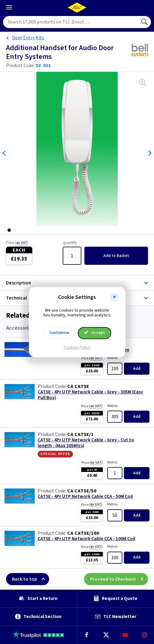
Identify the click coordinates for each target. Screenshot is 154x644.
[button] (115, 297)
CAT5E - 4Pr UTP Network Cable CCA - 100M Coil (86, 539)
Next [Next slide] (149, 153)
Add (116, 256)
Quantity (70, 243)
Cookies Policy (77, 348)
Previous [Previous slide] (5, 153)
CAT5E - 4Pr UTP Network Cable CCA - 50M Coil (85, 497)
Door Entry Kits (28, 38)
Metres (112, 358)
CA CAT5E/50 (82, 491)
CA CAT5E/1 (80, 434)
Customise (59, 333)
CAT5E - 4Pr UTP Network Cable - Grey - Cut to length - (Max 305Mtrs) (86, 443)
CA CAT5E (78, 386)
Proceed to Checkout (119, 579)
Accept (95, 333)
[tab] (9, 230)
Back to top (31, 579)
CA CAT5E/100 (83, 533)
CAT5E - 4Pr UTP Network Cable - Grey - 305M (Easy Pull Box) (90, 395)
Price (17, 243)
